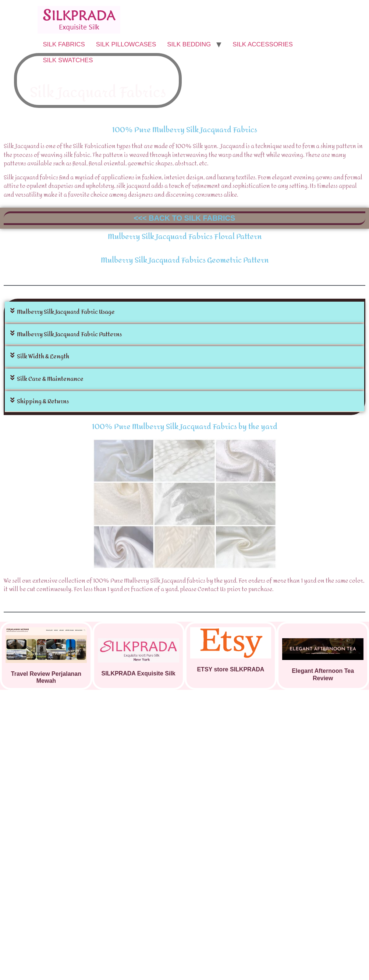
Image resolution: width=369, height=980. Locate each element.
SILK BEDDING (189, 44)
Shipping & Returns (43, 401)
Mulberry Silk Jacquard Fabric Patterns (69, 334)
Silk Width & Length (43, 356)
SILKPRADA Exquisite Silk (139, 673)
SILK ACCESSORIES (262, 44)
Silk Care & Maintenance (50, 379)
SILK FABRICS (64, 44)
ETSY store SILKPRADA (230, 669)
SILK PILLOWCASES (126, 44)
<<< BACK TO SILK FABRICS (185, 218)
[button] (184, 312)
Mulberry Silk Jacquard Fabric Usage (66, 312)
